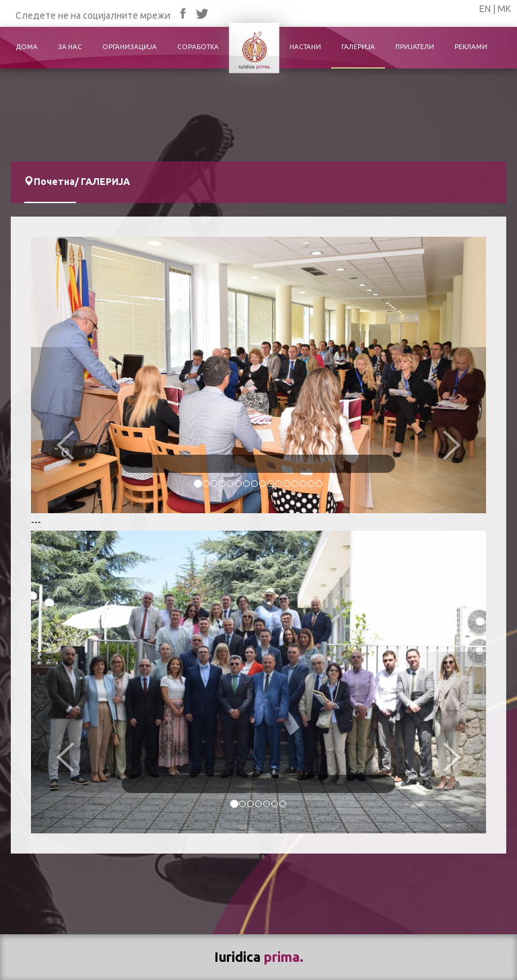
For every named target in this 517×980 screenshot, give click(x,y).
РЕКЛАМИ (471, 47)
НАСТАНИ (305, 47)
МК (504, 9)
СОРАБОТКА (198, 47)
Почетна (54, 182)
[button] (65, 430)
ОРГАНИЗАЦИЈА (130, 47)
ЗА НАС (70, 47)
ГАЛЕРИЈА (358, 47)
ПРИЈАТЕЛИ (415, 47)
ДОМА (27, 47)
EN (485, 9)
